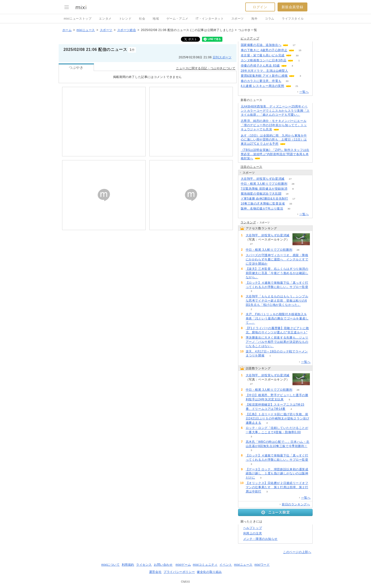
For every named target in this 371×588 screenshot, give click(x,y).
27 (290, 179)
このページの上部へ (297, 552)
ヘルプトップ (253, 528)
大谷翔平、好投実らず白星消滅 (263, 179)
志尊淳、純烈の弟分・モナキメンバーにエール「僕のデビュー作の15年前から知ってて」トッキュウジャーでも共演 (274, 125)
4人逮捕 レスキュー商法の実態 (263, 86)
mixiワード (262, 565)
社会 (142, 19)
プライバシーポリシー (179, 572)
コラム (270, 19)
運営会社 (155, 572)
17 (294, 45)
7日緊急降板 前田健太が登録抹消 (264, 189)
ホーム (67, 30)
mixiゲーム (183, 565)
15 (300, 50)
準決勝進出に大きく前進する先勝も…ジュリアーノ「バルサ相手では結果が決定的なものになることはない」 (277, 342)
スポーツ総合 (127, 30)
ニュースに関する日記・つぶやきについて (206, 68)
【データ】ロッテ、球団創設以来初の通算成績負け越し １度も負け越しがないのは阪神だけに (277, 474)
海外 (254, 19)
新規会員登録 (292, 7)
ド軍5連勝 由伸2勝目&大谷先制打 (265, 199)
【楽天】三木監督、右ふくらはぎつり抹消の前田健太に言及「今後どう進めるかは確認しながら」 (277, 273)
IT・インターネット (210, 19)
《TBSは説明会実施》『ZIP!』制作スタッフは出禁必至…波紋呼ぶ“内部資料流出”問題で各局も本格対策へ (275, 154)
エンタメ (105, 19)
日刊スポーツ (222, 57)
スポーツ (238, 19)
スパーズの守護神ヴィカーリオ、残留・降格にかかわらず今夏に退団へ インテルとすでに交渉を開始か (277, 259)
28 (293, 184)
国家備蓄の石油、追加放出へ (261, 45)
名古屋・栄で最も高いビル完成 (263, 55)
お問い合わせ (163, 565)
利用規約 (128, 565)
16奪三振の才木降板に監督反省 (263, 204)
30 (297, 55)
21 (297, 86)
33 (287, 81)
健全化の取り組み (209, 572)
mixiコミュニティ (205, 565)
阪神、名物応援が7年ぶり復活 (262, 208)
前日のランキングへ (296, 504)
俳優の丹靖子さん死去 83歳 (260, 66)
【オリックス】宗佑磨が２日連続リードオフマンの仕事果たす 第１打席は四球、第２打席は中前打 (277, 487)
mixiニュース (86, 30)
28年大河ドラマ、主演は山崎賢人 (265, 71)
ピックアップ (250, 38)
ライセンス (144, 565)
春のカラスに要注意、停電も (261, 81)
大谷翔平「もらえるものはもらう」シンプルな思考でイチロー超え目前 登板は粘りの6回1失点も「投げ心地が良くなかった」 (277, 301)
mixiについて (110, 565)
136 (294, 71)
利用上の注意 (253, 533)
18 (287, 194)
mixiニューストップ (78, 19)
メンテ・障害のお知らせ (261, 539)
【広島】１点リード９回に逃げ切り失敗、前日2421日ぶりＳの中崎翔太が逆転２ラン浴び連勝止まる (278, 418)
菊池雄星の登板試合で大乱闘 (261, 194)
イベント (226, 565)
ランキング (248, 222)
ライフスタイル (293, 19)
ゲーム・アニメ (177, 19)
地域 (156, 19)
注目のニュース (251, 167)
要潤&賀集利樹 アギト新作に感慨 (264, 76)
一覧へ (304, 92)
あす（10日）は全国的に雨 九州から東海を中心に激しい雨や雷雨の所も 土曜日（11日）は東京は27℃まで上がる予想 (274, 140)
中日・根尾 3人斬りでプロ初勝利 (264, 184)
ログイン (260, 7)
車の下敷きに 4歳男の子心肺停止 (264, 50)
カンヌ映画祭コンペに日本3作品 (264, 60)
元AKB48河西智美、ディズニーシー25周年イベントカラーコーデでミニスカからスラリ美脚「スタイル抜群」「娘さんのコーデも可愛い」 (275, 111)
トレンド (125, 19)
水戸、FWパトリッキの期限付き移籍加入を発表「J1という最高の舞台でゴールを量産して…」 (277, 318)
